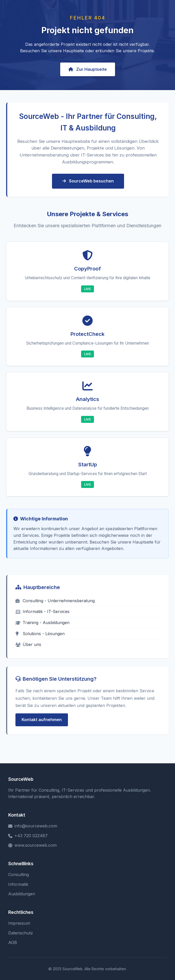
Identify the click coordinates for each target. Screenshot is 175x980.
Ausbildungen (22, 894)
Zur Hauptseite (88, 69)
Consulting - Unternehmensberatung (55, 601)
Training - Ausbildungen (42, 623)
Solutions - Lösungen (40, 634)
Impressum (19, 923)
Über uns (28, 644)
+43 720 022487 (28, 836)
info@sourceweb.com (33, 826)
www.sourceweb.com (32, 845)
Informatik (18, 884)
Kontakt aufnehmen (42, 720)
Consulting (19, 874)
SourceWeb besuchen (88, 181)
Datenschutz (21, 933)
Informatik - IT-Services (42, 611)
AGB (13, 942)
